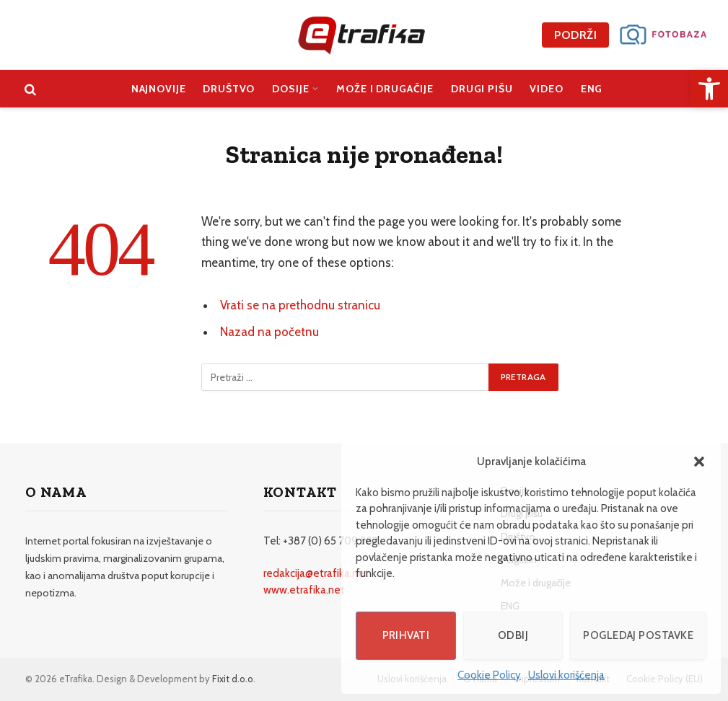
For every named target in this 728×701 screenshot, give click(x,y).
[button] (699, 462)
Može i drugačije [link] (385, 89)
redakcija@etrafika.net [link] (316, 573)
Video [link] (546, 89)
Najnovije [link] (159, 89)
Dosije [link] (290, 89)
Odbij (513, 635)
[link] (709, 89)
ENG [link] (592, 89)
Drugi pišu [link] (482, 89)
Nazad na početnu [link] (269, 332)
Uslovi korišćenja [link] (566, 675)
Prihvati (406, 635)
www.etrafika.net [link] (304, 590)
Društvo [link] (229, 89)
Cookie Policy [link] (489, 675)
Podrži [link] (575, 35)
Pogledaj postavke (638, 635)
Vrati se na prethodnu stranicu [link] (300, 305)
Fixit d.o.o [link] (233, 679)
